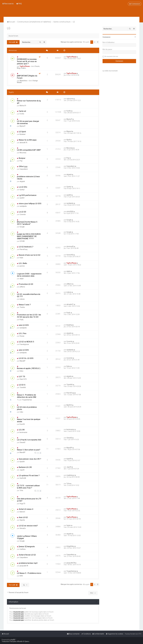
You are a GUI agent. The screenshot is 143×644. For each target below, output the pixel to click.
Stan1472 (23, 379)
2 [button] (95, 42)
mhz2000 (70, 212)
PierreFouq (24, 249)
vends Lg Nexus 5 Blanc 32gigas (27, 537)
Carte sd (22, 111)
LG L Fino (23, 333)
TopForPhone (25, 66)
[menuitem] (19, 4)
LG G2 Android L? (26, 247)
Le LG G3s (23, 187)
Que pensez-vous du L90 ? (30, 459)
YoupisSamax (27, 400)
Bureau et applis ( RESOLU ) (29, 368)
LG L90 (22, 430)
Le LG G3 (22, 212)
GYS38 (22, 241)
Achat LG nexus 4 (26, 509)
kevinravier (24, 432)
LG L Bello (23, 263)
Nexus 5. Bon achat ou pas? (29, 450)
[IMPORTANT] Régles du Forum (27, 77)
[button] (98, 42)
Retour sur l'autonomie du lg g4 (29, 102)
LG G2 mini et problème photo (27, 408)
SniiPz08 (23, 478)
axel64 (22, 198)
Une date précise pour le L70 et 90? (29, 500)
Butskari (23, 134)
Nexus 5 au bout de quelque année (29, 420)
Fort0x (22, 114)
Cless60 (22, 442)
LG (9, 28)
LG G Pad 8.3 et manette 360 (29, 440)
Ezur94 (22, 424)
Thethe (22, 307)
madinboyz (70, 475)
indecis (22, 299)
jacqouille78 (24, 566)
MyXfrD (69, 405)
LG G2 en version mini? (28, 526)
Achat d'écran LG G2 (27, 555)
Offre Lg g (23, 166)
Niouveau (23, 153)
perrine (22, 266)
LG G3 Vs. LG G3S (26, 358)
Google (22, 227)
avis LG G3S (24, 325)
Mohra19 (23, 106)
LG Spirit (22, 132)
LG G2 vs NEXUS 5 (26, 342)
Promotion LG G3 (26, 284)
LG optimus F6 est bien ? (29, 475)
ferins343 (70, 255)
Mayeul (69, 131)
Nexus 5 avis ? (25, 305)
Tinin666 (23, 387)
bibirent (22, 512)
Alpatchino (23, 81)
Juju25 (22, 470)
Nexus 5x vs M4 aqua (28, 140)
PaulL (22, 320)
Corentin (23, 214)
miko (21, 412)
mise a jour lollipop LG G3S (30, 203)
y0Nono (22, 287)
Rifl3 (21, 576)
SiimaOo (23, 528)
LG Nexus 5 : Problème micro (29, 573)
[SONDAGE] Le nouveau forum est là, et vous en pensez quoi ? (27, 61)
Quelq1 (22, 190)
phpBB (13, 640)
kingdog (69, 325)
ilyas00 (22, 462)
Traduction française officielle (12, 641)
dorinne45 (70, 246)
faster (69, 525)
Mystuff (23, 126)
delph (22, 279)
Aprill (68, 140)
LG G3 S (22, 385)
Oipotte (22, 520)
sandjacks (23, 206)
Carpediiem (24, 169)
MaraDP (23, 361)
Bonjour (22, 158)
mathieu (23, 549)
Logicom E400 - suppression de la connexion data (29, 275)
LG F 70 (22, 376)
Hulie (21, 258)
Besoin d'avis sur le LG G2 (30, 255)
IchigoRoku (70, 546)
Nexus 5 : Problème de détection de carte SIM (27, 396)
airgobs (69, 333)
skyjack (22, 181)
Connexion (106, 37)
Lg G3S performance (28, 195)
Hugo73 (22, 504)
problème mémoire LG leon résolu (28, 178)
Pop (21, 161)
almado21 (70, 304)
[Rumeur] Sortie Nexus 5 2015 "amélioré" (27, 223)
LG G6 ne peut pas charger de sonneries (28, 122)
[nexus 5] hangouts (27, 546)
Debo (22, 371)
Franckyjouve (24, 344)
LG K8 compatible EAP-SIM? (29, 150)
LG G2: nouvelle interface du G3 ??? (29, 295)
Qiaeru (27, 641)
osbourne (70, 99)
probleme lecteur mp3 (28, 563)
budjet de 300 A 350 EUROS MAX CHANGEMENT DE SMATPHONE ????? (29, 236)
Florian (22, 336)
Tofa (21, 490)
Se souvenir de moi (111, 56)
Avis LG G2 (23, 517)
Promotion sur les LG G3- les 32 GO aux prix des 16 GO (29, 316)
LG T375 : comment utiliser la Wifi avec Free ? (28, 487)
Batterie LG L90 (25, 467)
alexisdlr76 (23, 143)
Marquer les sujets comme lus (71, 42)
